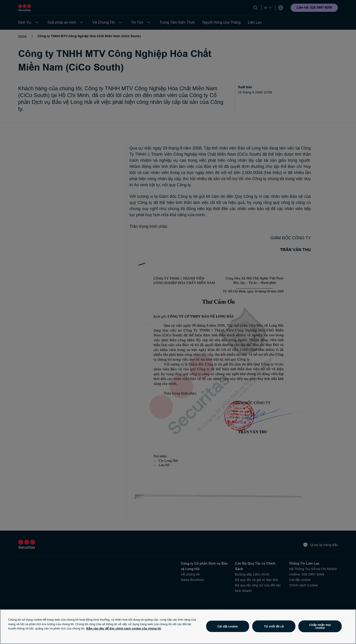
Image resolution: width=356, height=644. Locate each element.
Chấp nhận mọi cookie (320, 626)
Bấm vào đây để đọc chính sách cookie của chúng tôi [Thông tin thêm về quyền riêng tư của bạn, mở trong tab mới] (124, 628)
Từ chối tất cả (274, 626)
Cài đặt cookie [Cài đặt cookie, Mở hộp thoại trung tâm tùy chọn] (227, 626)
